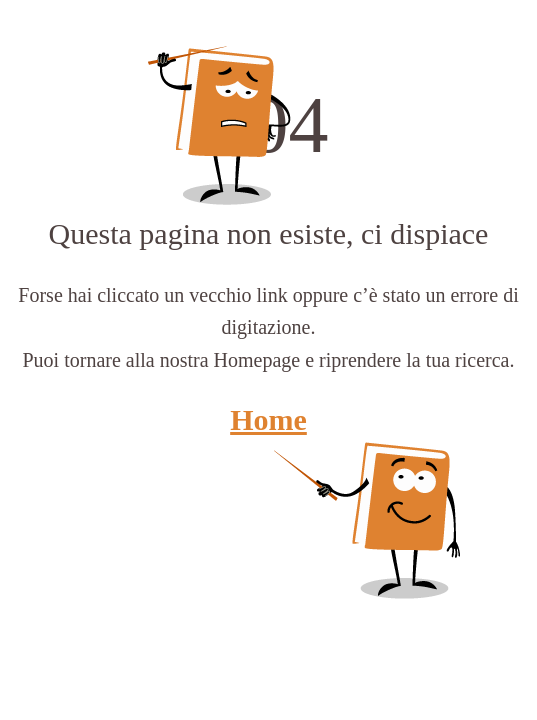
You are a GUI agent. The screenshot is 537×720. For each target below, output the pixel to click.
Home (268, 419)
